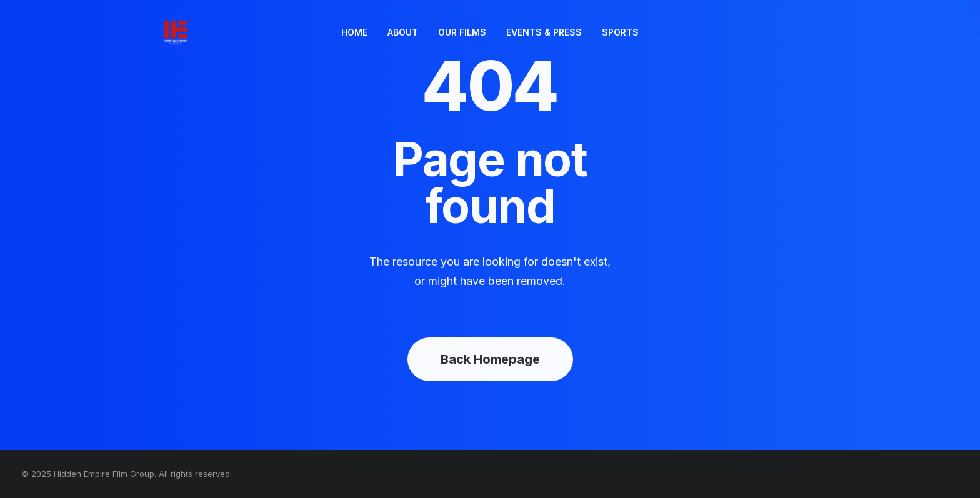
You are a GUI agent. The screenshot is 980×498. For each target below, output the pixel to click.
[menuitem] (354, 32)
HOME (354, 32)
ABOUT (403, 32)
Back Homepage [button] (490, 359)
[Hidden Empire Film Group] (153, 32)
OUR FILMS (462, 32)
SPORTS (620, 32)
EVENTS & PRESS (544, 32)
